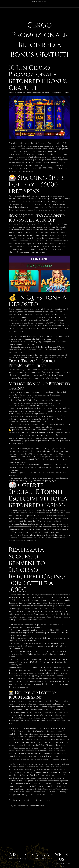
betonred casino (20, 800)
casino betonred (50, 800)
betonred (31, 538)
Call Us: (40, 2)
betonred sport (35, 800)
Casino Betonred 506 (33, 93)
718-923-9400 (41, 858)
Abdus (46, 93)
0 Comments (56, 93)
